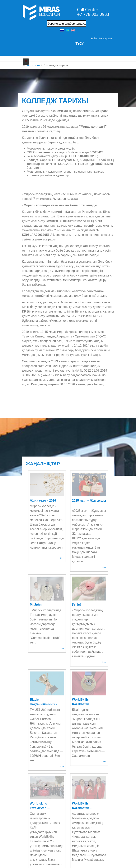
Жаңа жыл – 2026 (43, 501)
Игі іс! (77, 605)
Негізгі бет (33, 65)
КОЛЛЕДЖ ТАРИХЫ (55, 101)
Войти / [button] (95, 39)
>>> (62, 558)
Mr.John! (36, 605)
